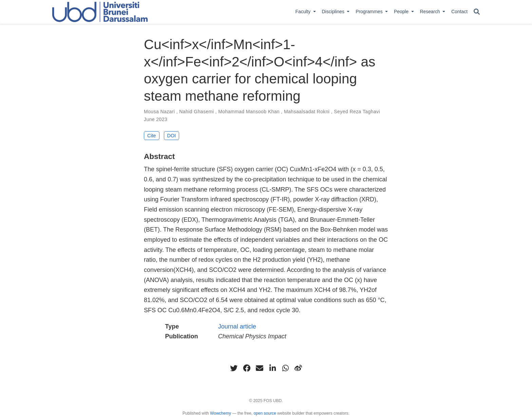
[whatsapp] (285, 368)
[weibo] (298, 368)
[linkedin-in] (272, 368)
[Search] (477, 12)
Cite (152, 136)
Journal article (237, 326)
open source (265, 413)
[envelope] (260, 368)
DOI (172, 136)
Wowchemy (221, 413)
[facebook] (247, 368)
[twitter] (234, 368)
